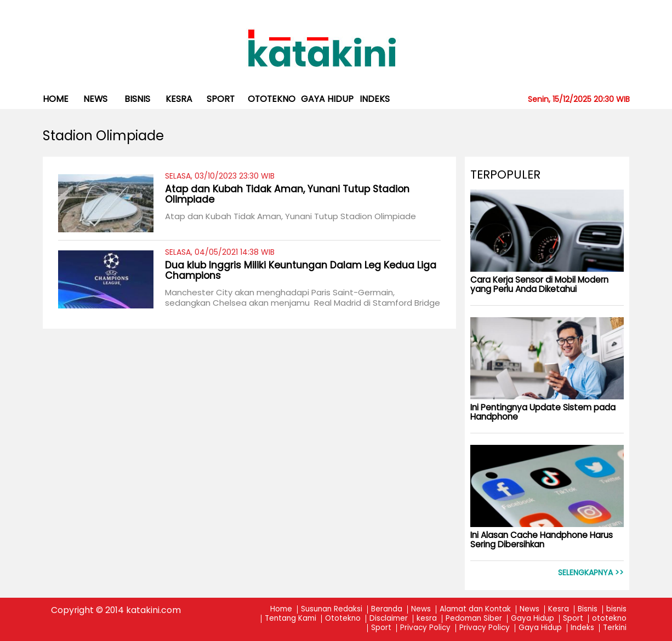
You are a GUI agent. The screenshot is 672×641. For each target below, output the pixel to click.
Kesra (559, 609)
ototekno (272, 99)
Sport (221, 99)
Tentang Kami (291, 619)
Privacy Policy (425, 628)
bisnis (137, 99)
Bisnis (588, 609)
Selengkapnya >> (591, 573)
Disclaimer (389, 619)
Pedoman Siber (474, 619)
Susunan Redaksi (332, 609)
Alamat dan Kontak (475, 609)
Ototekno (343, 619)
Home (56, 99)
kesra (179, 99)
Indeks (375, 99)
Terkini (615, 628)
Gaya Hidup (327, 99)
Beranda (387, 609)
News (95, 99)
